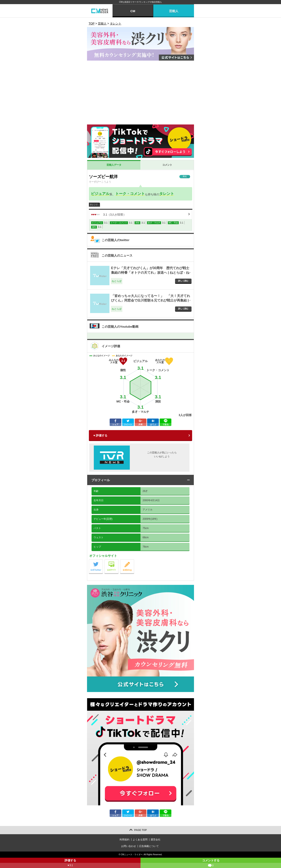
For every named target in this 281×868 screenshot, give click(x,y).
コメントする (211, 863)
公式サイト (118, 560)
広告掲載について (149, 846)
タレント (167, 194)
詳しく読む (183, 281)
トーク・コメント (130, 194)
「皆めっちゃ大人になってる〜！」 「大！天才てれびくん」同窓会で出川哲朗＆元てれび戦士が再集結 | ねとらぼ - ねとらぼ (151, 300)
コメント (167, 165)
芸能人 (174, 11)
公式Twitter (103, 560)
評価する (70, 863)
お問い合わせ (129, 846)
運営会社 (156, 840)
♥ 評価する (100, 435)
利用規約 (124, 840)
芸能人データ (114, 165)
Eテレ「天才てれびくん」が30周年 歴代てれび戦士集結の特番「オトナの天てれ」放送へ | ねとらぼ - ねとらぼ (150, 273)
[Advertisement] (140, 94)
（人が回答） (109, 215)
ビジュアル (100, 194)
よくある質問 (140, 840)
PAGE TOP (141, 830)
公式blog (134, 560)
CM (133, 11)
